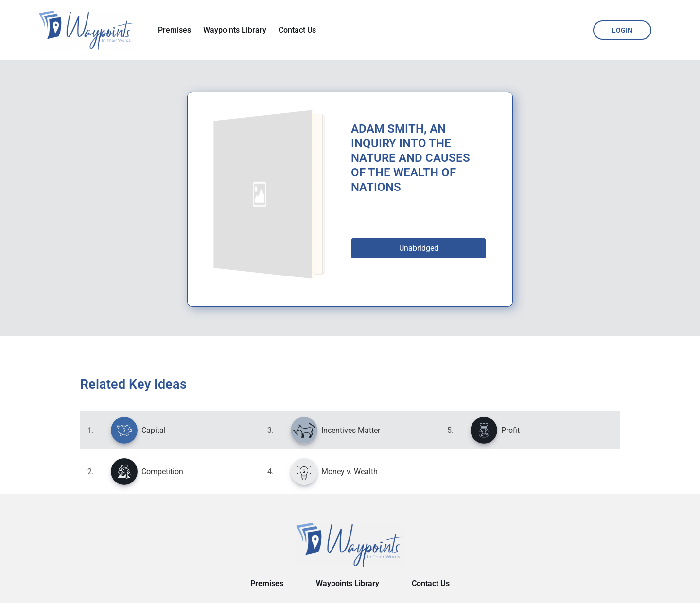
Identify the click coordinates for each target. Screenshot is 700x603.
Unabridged (419, 248)
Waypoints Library (235, 30)
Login (622, 30)
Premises (175, 30)
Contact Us (297, 30)
